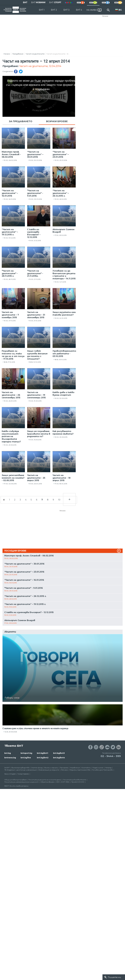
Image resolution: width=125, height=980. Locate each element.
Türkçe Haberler (23, 774)
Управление (75, 768)
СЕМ (58, 782)
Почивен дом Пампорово (102, 770)
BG (120, 10)
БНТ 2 (54, 10)
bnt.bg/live (26, 758)
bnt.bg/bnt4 (59, 758)
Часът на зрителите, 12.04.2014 (40, 66)
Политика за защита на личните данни (45, 780)
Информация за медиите (49, 770)
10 (59, 500)
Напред (108, 768)
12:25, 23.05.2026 (11, 732)
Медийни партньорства (80, 770)
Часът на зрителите (35, 54)
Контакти (86, 768)
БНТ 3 (66, 10)
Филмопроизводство (21, 768)
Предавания (18, 54)
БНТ (25, 2)
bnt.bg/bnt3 (59, 753)
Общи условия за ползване (16, 780)
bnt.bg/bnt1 (42, 753)
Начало (7, 54)
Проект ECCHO (78, 782)
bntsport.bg (26, 753)
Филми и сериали (51, 768)
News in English (10, 774)
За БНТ (7, 768)
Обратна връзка (47, 782)
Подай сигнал (98, 768)
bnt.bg (8, 753)
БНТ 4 (79, 10)
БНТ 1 (42, 10)
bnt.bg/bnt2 (43, 758)
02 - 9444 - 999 (111, 756)
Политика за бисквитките (75, 780)
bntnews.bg (10, 758)
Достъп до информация (27, 770)
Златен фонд (37, 768)
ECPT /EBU (65, 782)
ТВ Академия (10, 770)
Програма (64, 768)
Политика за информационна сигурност (22, 782)
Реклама (105, 16)
